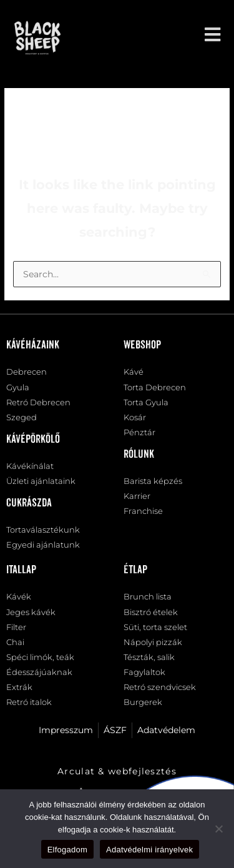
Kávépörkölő (33, 440)
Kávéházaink (33, 345)
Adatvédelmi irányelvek (149, 850)
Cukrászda (29, 503)
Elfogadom (67, 850)
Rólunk (139, 455)
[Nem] (218, 829)
